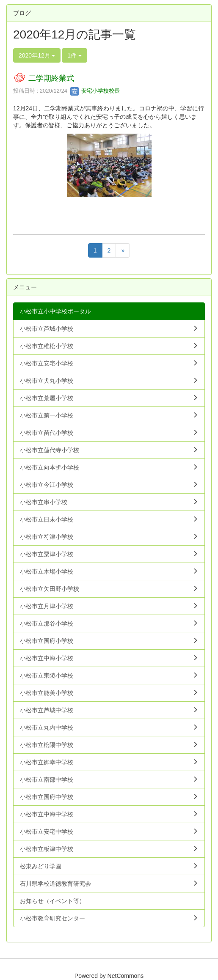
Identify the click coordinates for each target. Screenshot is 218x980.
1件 (75, 55)
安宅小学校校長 (95, 91)
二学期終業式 (51, 78)
